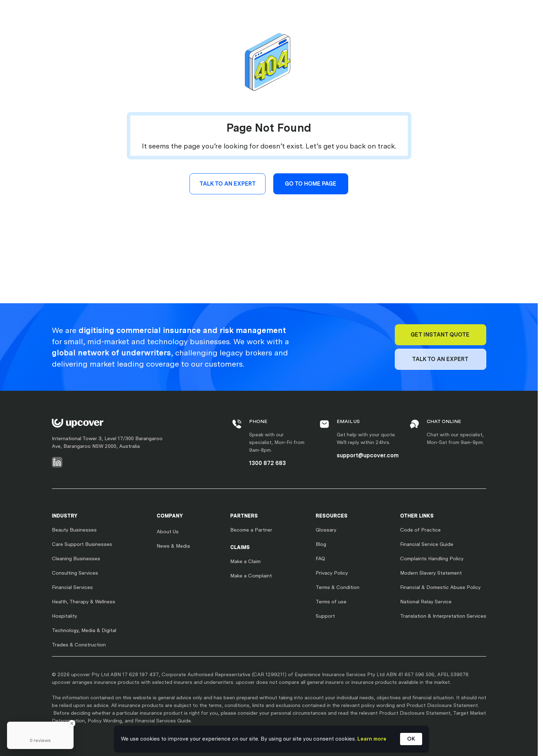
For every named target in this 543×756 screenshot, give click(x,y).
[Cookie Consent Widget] (271, 739)
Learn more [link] (372, 739)
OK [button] (411, 739)
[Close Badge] (72, 723)
